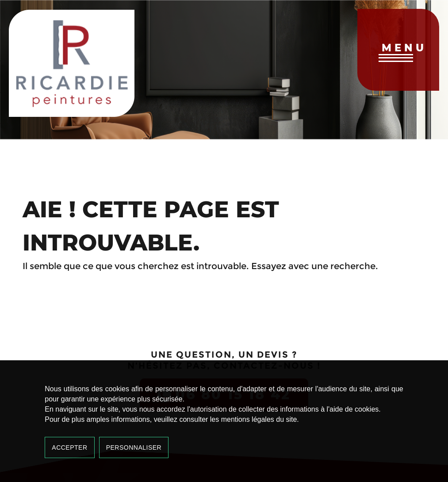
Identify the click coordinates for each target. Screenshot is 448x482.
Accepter (69, 447)
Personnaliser (134, 447)
